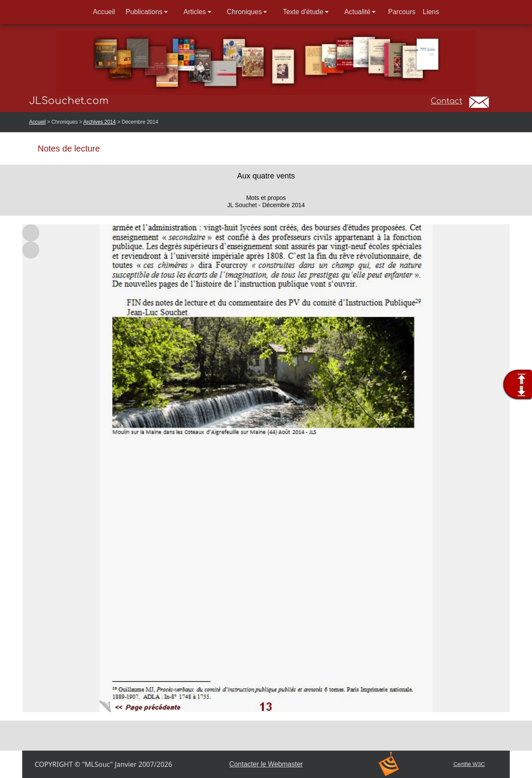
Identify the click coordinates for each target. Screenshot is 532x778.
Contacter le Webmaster (266, 764)
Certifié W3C (469, 764)
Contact (446, 101)
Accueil (37, 122)
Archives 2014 (100, 122)
